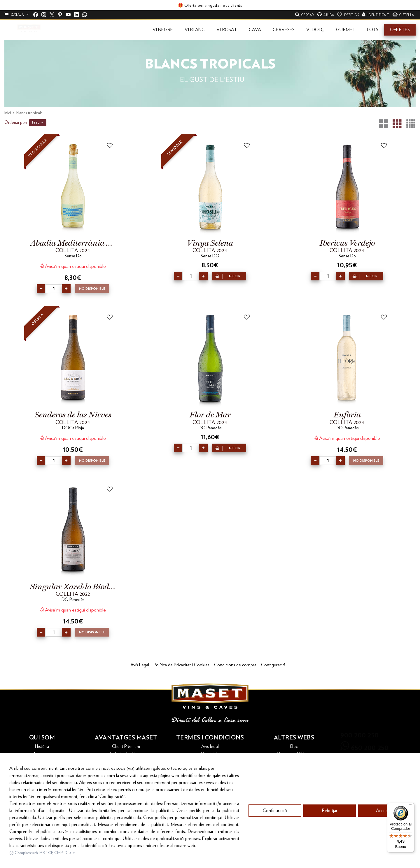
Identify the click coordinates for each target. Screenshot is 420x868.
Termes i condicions (210, 738)
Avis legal (210, 747)
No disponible (92, 289)
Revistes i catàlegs (126, 792)
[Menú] (411, 806)
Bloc (294, 747)
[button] (163, 30)
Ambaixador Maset (126, 754)
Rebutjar (330, 852)
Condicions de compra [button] (235, 665)
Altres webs (294, 738)
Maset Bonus (126, 777)
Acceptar (384, 852)
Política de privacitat (210, 792)
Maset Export (294, 762)
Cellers (42, 762)
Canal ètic (210, 754)
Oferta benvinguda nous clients (213, 6)
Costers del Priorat (294, 754)
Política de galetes (210, 784)
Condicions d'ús (210, 762)
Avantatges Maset (126, 738)
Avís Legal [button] (140, 665)
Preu (38, 122)
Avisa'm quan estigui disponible (73, 266)
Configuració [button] (273, 665)
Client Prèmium (126, 747)
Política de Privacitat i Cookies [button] (182, 665)
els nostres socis (110, 809)
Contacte (42, 769)
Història (42, 747)
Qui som (42, 738)
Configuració (275, 852)
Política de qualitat (210, 777)
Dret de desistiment (210, 769)
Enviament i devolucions (126, 769)
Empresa (42, 754)
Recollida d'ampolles (126, 784)
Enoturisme (126, 762)
